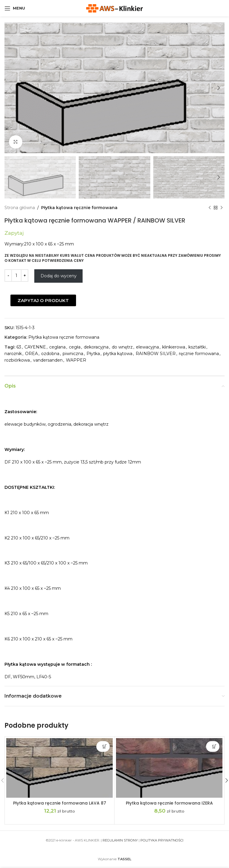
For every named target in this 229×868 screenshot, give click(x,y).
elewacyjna (147, 347)
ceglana (57, 347)
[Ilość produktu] (16, 276)
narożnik (13, 354)
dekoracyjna (96, 347)
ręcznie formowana (199, 354)
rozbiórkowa (17, 360)
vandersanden (48, 360)
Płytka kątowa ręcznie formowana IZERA (169, 803)
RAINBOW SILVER (156, 354)
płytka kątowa (118, 354)
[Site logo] (114, 8)
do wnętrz (122, 347)
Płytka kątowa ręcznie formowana (79, 208)
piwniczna (73, 354)
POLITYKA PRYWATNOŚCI (162, 840)
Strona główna (20, 208)
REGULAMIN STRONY (120, 840)
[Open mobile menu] (15, 8)
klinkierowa (174, 347)
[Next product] (222, 208)
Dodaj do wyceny (59, 276)
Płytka (93, 354)
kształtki (197, 347)
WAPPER (76, 360)
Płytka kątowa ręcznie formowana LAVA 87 (60, 803)
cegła (75, 347)
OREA (31, 354)
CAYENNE (35, 347)
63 (19, 347)
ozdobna (50, 354)
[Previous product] (210, 208)
